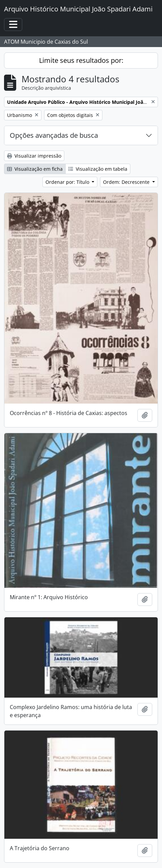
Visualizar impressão (34, 156)
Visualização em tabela (98, 169)
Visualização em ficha (35, 169)
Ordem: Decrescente (127, 182)
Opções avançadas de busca (54, 135)
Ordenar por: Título (68, 182)
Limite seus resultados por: (81, 60)
